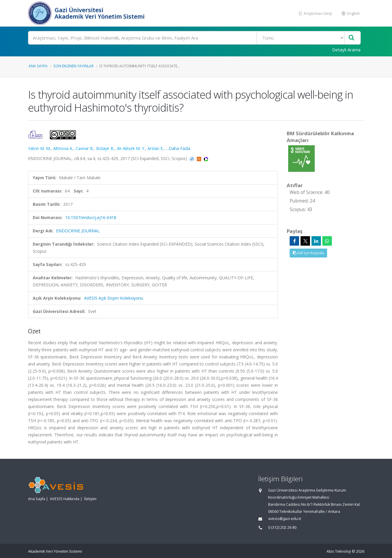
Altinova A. (63, 148)
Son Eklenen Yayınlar (73, 66)
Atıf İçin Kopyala (308, 253)
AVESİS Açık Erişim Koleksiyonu (114, 298)
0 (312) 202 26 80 (282, 527)
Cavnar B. (85, 148)
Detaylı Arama (346, 50)
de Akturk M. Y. (131, 148)
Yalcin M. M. (39, 148)
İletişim (90, 499)
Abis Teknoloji (339, 551)
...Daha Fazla (178, 148)
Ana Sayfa (38, 66)
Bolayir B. (105, 148)
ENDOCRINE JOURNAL (78, 231)
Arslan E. (156, 148)
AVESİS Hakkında (65, 499)
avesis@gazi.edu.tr (285, 519)
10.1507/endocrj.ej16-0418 (91, 217)
